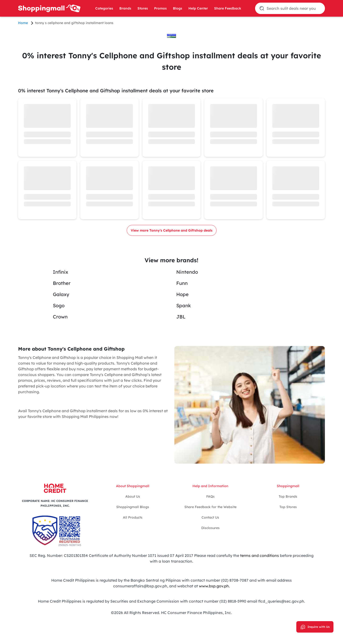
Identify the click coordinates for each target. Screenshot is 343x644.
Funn (182, 283)
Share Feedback (228, 8)
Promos (160, 8)
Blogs (178, 8)
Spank (184, 305)
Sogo (59, 305)
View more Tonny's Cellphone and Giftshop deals (172, 230)
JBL (181, 317)
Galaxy (61, 294)
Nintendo (187, 272)
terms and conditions (259, 555)
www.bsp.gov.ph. (214, 586)
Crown (60, 317)
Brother (62, 283)
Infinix (61, 272)
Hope (182, 294)
